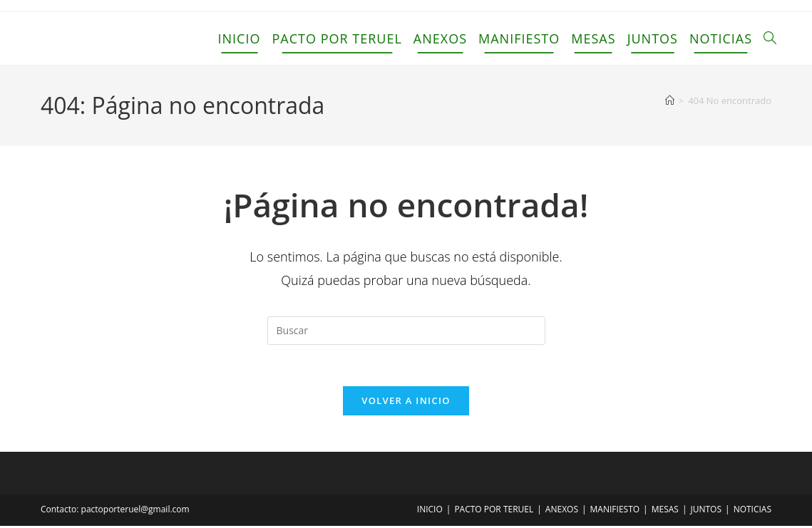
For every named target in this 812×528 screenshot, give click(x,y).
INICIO (430, 511)
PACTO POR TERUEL (494, 511)
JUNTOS (706, 511)
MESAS (665, 511)
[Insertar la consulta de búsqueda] (406, 331)
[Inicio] (670, 100)
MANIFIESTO (615, 511)
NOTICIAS (752, 511)
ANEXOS (562, 511)
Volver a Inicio (406, 403)
